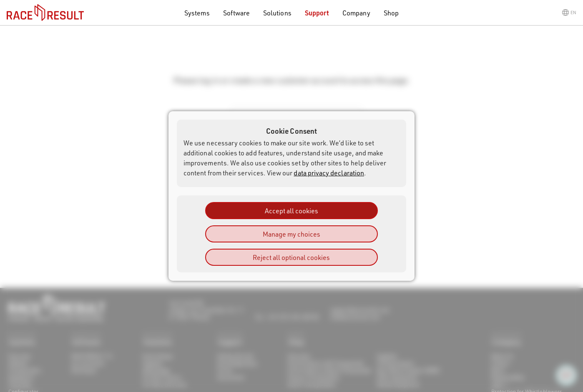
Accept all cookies (291, 211)
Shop (391, 13)
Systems (197, 13)
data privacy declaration (329, 173)
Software (237, 13)
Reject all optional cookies (291, 257)
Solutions (277, 13)
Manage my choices (291, 234)
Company (356, 13)
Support (317, 13)
